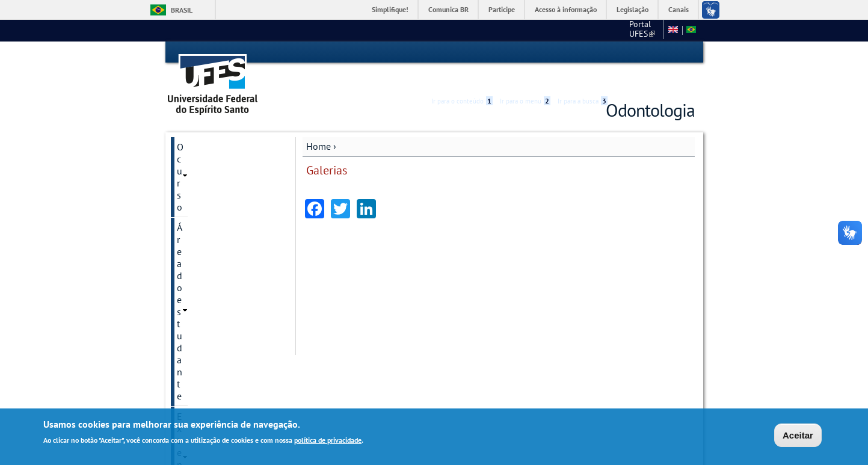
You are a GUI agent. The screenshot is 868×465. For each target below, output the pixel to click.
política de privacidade (328, 440)
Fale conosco (636, 30)
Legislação (633, 9)
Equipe (191, 365)
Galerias (193, 207)
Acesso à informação (566, 9)
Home (319, 125)
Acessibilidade (623, 53)
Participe (502, 9)
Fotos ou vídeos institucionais (208, 233)
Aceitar (798, 435)
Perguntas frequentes (220, 345)
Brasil (182, 10)
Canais (679, 9)
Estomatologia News (220, 324)
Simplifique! (390, 9)
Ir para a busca (583, 52)
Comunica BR (448, 9)
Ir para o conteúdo (462, 52)
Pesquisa (195, 186)
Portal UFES (549, 30)
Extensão (196, 166)
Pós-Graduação (208, 259)
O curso (192, 125)
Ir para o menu (525, 52)
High (637, 53)
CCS (593, 30)
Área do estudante (214, 146)
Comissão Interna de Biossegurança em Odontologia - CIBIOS (221, 292)
